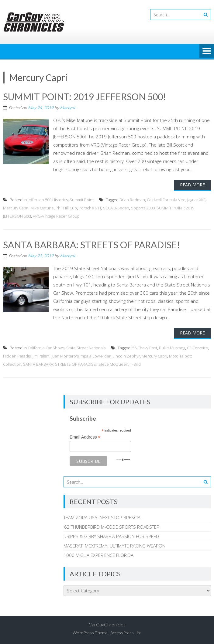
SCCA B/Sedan (116, 208)
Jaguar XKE (196, 200)
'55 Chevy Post (144, 348)
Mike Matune (42, 208)
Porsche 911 (90, 208)
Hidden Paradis (17, 356)
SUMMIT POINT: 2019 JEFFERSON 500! (85, 97)
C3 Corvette (197, 348)
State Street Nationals (86, 348)
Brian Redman (132, 200)
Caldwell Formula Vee (166, 200)
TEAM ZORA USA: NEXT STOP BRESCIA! (102, 517)
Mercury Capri (16, 208)
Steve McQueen (113, 364)
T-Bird (135, 364)
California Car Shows (46, 348)
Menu (207, 51)
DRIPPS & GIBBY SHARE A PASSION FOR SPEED (111, 536)
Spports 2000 (143, 208)
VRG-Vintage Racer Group (56, 216)
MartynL (68, 108)
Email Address (85, 437)
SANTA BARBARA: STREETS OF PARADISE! (92, 245)
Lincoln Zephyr (126, 356)
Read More (192, 185)
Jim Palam (41, 356)
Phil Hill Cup (66, 208)
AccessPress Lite (126, 633)
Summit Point (82, 200)
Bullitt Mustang (172, 348)
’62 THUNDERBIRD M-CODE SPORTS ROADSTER (111, 527)
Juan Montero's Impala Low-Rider (81, 356)
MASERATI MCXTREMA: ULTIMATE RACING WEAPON (114, 546)
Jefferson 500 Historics (48, 200)
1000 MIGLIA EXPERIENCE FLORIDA (98, 555)
